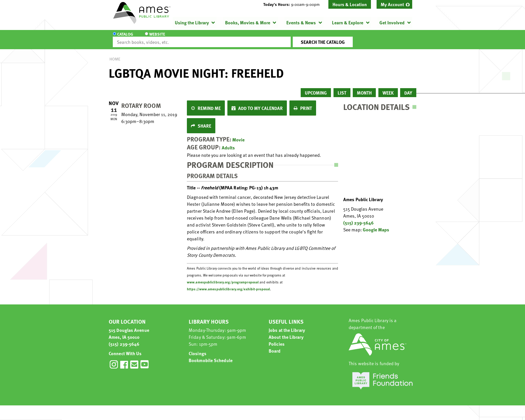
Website (156, 37)
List (342, 88)
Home (115, 54)
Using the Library (192, 22)
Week (388, 88)
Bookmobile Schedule (211, 356)
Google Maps (376, 225)
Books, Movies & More (248, 22)
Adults (228, 143)
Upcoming (316, 88)
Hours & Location (350, 4)
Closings (198, 349)
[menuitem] (394, 4)
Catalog (125, 37)
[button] (294, 4)
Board (275, 346)
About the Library (286, 332)
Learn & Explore (348, 22)
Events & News (301, 22)
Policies (277, 339)
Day (408, 88)
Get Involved (392, 22)
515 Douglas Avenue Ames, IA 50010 (129, 329)
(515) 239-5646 (359, 218)
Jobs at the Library (287, 325)
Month (364, 88)
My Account (392, 4)
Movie (238, 135)
